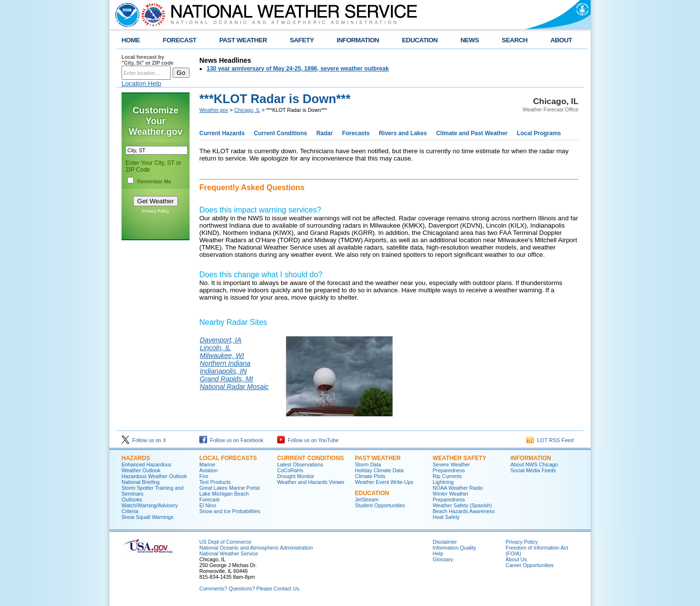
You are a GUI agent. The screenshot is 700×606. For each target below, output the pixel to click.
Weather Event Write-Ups (384, 482)
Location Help (141, 83)
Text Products (215, 482)
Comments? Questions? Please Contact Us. (250, 588)
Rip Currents (447, 476)
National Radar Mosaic (234, 387)
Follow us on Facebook (231, 440)
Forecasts (356, 133)
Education (372, 493)
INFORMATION (358, 40)
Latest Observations (300, 464)
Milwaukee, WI (222, 356)
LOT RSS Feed (550, 440)
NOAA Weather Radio (458, 488)
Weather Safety (459, 458)
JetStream (367, 499)
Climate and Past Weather (472, 133)
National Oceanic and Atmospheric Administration (256, 548)
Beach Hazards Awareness (464, 511)
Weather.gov (214, 110)
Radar (325, 133)
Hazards (136, 458)
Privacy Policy (156, 211)
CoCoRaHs (290, 470)
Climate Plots (370, 476)
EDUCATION (420, 40)
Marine (207, 464)
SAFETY (302, 40)
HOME (131, 40)
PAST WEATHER (243, 40)
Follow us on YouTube (308, 440)
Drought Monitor (296, 476)
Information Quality (454, 548)
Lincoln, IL (215, 348)
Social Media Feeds (533, 470)
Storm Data (368, 464)
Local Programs (539, 133)
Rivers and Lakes (403, 133)
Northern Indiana (225, 363)
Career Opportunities (530, 565)
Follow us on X (144, 440)
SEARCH (515, 40)
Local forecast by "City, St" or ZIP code (148, 60)
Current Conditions (280, 133)
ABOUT (561, 40)
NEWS (470, 40)
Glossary (443, 559)
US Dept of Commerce (225, 542)
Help (438, 553)
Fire (204, 476)
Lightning (443, 482)
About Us (516, 559)
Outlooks (132, 499)
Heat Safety (446, 517)
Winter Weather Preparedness (451, 497)
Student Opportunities (380, 505)
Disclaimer (445, 542)
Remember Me (154, 181)
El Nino (208, 505)
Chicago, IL (247, 110)
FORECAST (180, 40)
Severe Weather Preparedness (451, 467)
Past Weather (378, 458)
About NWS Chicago (534, 464)
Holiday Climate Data (379, 470)
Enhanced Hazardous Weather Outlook (147, 467)
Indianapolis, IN (223, 371)
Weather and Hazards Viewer (311, 482)
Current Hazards (222, 133)
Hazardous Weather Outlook (154, 476)
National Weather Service (229, 553)
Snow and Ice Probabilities (230, 511)
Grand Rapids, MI (227, 379)
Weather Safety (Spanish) (462, 505)
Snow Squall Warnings (148, 517)
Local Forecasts (228, 458)
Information (531, 458)
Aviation (209, 470)
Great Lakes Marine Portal (229, 488)
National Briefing (140, 482)
